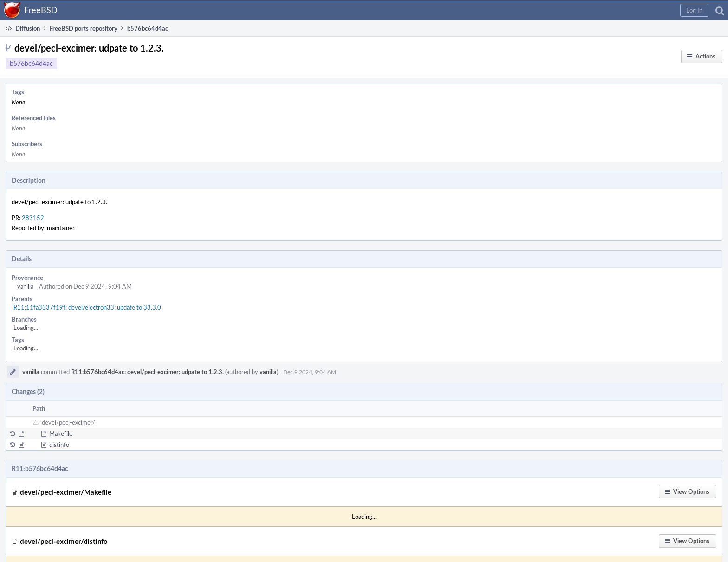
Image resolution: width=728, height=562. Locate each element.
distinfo (59, 445)
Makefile (61, 433)
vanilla (25, 286)
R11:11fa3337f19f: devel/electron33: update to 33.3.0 (87, 307)
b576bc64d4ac (31, 63)
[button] (694, 10)
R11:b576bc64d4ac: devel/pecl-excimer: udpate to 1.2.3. (147, 372)
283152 (33, 218)
